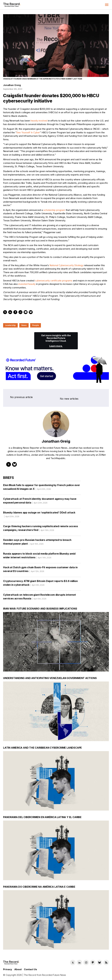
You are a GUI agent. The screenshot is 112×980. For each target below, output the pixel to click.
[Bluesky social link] (99, 962)
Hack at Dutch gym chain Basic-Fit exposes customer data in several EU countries (40, 570)
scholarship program (54, 210)
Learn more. (56, 346)
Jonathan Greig (12, 85)
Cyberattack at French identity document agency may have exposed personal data (40, 502)
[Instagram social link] (86, 962)
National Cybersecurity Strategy (66, 265)
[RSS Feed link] (106, 962)
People (36, 325)
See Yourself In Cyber (28, 132)
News (24, 325)
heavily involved (39, 121)
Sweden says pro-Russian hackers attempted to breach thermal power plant (37, 543)
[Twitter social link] (73, 962)
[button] (107, 5)
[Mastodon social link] (93, 962)
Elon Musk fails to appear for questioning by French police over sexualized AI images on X (42, 488)
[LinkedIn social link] (79, 962)
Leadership (10, 325)
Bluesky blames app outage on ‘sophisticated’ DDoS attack (39, 515)
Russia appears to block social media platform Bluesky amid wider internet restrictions (39, 557)
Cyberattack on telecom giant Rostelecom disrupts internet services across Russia (40, 598)
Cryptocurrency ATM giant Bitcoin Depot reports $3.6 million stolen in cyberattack (40, 584)
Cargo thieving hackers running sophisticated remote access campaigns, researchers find (41, 529)
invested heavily (27, 284)
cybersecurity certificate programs (54, 281)
